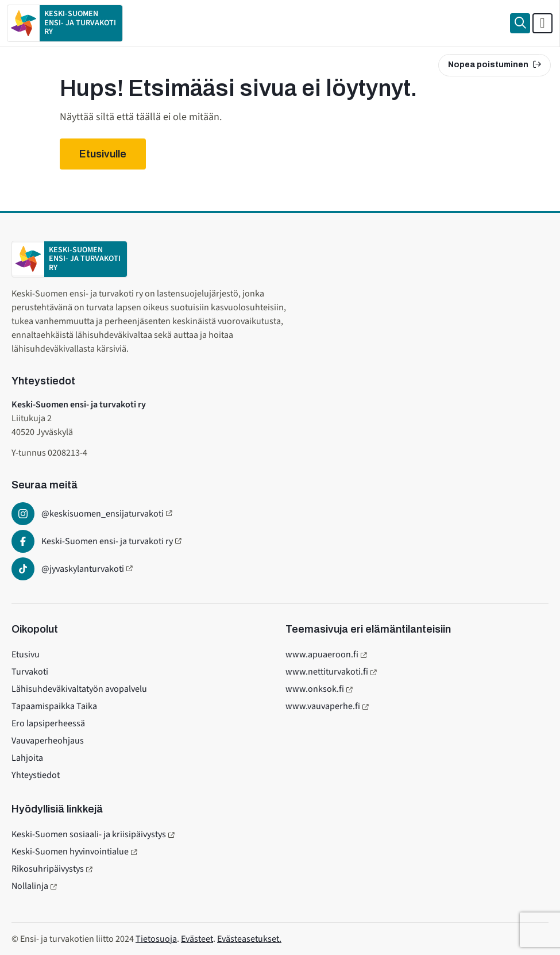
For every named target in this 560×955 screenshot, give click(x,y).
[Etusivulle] (65, 23)
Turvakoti (30, 672)
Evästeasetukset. (249, 939)
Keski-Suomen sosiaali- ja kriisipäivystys (89, 834)
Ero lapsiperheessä (48, 723)
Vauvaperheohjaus (48, 741)
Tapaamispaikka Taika (54, 706)
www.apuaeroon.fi (322, 654)
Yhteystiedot (36, 775)
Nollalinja (30, 886)
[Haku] (520, 23)
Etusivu (26, 654)
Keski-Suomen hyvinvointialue (70, 852)
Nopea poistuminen (495, 65)
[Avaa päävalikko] (542, 23)
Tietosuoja (156, 939)
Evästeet (197, 939)
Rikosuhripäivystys (48, 869)
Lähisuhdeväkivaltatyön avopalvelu (79, 689)
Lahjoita (27, 758)
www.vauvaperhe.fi (323, 706)
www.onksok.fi (315, 689)
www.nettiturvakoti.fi (327, 672)
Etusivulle (103, 154)
